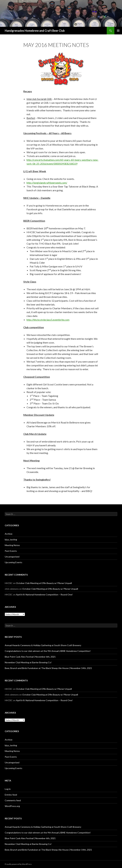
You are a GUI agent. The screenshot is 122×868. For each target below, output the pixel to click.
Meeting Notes (12, 545)
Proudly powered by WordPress (18, 864)
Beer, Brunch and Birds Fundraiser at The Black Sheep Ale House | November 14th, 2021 (48, 668)
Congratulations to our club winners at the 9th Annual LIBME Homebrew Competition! (48, 651)
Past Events (11, 551)
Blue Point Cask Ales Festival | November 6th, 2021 (30, 657)
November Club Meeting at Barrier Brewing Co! (28, 662)
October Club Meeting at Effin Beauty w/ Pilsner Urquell (44, 583)
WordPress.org (12, 806)
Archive (9, 534)
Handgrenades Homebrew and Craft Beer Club (35, 31)
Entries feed (11, 795)
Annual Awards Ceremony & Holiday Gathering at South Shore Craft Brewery (43, 645)
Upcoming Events (14, 562)
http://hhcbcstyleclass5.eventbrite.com (48, 320)
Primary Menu (118, 31)
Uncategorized (12, 557)
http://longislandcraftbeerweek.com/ (47, 183)
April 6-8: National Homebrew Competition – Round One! (44, 594)
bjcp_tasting (11, 539)
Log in (8, 789)
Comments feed (13, 800)
